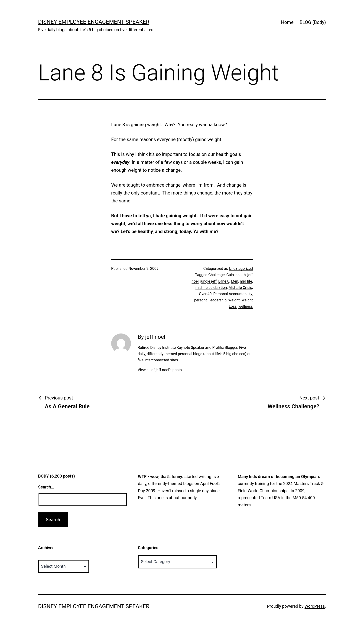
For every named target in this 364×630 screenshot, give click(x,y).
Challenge (216, 275)
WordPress (315, 606)
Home (287, 22)
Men (235, 281)
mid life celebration (211, 288)
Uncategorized (241, 269)
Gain (230, 275)
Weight (234, 300)
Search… (46, 487)
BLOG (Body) (313, 22)
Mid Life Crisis (240, 288)
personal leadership (210, 300)
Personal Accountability (233, 294)
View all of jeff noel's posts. (160, 370)
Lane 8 (224, 281)
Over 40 (205, 294)
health (241, 275)
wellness (246, 306)
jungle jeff (208, 281)
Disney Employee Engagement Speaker (94, 22)
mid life (246, 281)
